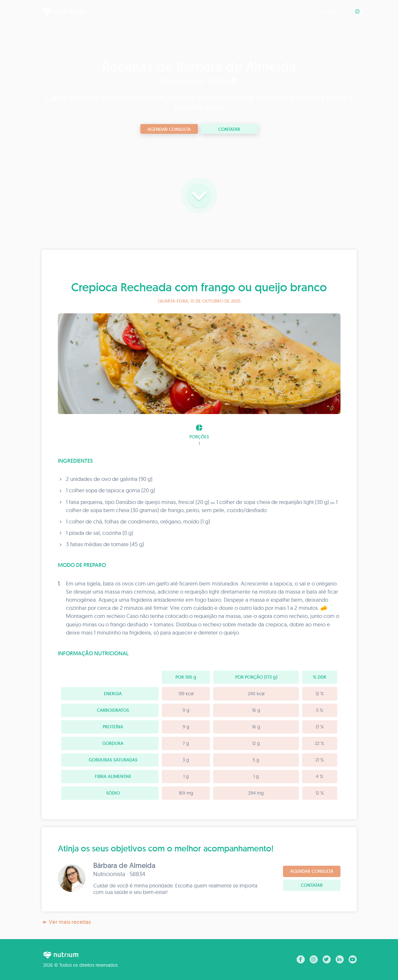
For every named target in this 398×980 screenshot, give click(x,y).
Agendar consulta (169, 129)
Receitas (329, 11)
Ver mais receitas (66, 922)
